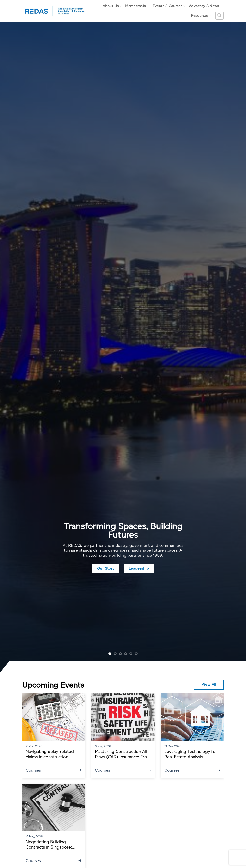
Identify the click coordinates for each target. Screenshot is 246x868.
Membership (137, 6)
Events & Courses (169, 6)
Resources (201, 15)
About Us (112, 6)
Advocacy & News (206, 6)
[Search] (220, 16)
